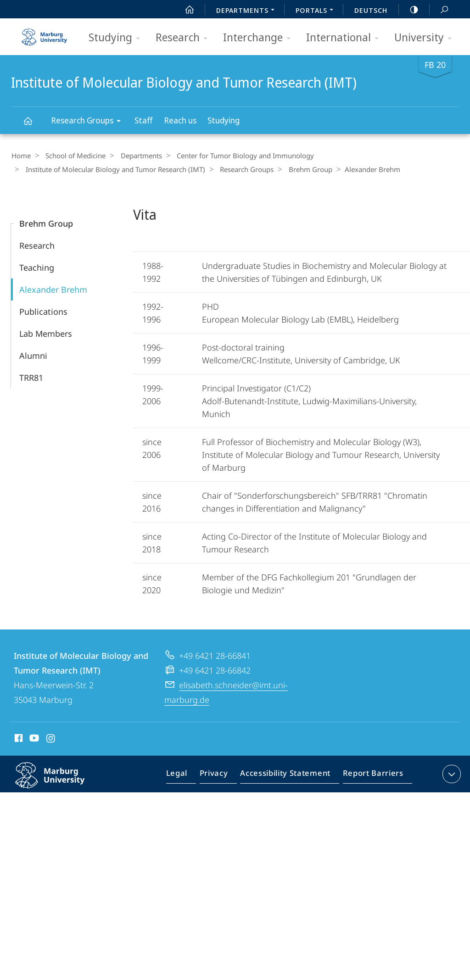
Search (439, 10)
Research (185, 38)
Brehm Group (302, 169)
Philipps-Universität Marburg (60, 782)
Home (21, 156)
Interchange (260, 38)
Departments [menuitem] (248, 11)
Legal (187, 775)
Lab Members (46, 333)
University (426, 38)
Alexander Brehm (53, 289)
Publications (43, 311)
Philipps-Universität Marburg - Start (45, 34)
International (345, 38)
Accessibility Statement (288, 775)
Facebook (18, 739)
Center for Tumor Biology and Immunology (236, 156)
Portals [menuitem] (317, 11)
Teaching (37, 267)
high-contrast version (409, 10)
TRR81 (31, 377)
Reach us (180, 120)
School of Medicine (72, 156)
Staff (144, 120)
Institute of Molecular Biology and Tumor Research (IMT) (33, 125)
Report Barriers (371, 775)
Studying (117, 38)
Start (185, 10)
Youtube (33, 739)
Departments (135, 156)
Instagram (51, 739)
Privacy (221, 775)
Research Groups (89, 122)
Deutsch (371, 10)
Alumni (33, 355)
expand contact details (450, 773)
